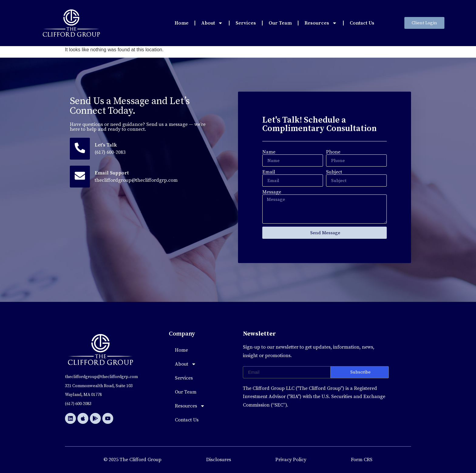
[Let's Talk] (80, 149)
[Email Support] (80, 177)
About (212, 23)
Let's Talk (106, 145)
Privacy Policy (291, 460)
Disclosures (219, 460)
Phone (333, 152)
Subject (334, 172)
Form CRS (362, 460)
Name (269, 152)
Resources (321, 23)
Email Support (112, 173)
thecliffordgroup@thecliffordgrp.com (136, 180)
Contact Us (362, 23)
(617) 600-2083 (110, 152)
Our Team (280, 23)
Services (246, 23)
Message (272, 192)
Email (269, 172)
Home (182, 23)
